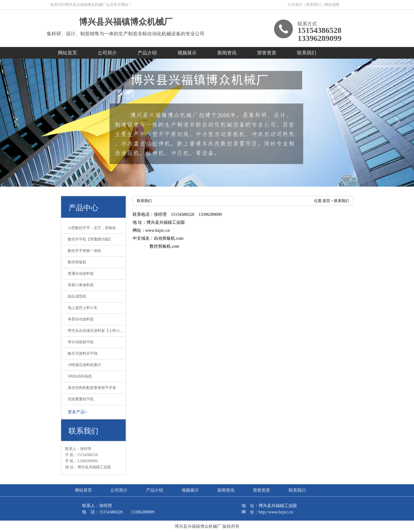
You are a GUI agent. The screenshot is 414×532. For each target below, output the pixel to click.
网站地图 (332, 5)
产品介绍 (147, 53)
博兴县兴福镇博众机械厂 (126, 22)
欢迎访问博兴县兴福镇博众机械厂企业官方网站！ (91, 5)
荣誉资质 (267, 53)
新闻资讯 (227, 53)
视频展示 (187, 53)
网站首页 (67, 53)
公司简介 (295, 5)
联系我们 (314, 5)
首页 (326, 201)
